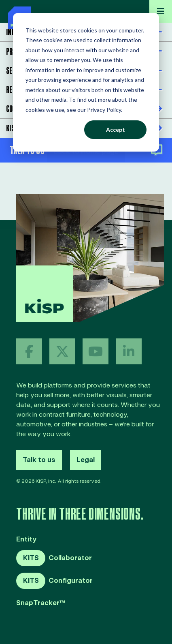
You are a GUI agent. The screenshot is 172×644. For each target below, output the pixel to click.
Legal (86, 460)
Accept (116, 129)
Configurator (54, 581)
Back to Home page (86, 152)
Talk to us (39, 460)
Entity (27, 540)
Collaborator (54, 558)
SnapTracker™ (41, 603)
